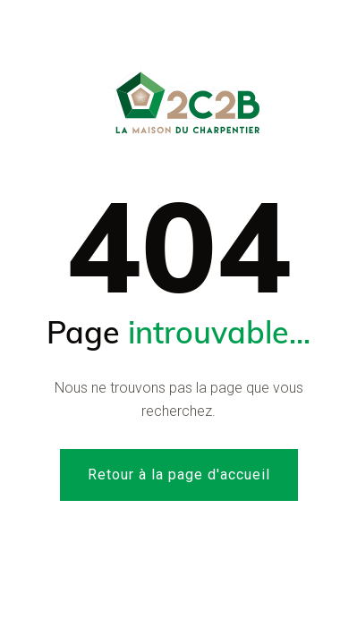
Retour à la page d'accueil (179, 475)
